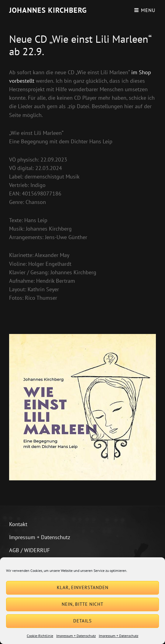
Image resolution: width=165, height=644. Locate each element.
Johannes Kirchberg (48, 10)
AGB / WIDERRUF (29, 550)
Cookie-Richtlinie (40, 636)
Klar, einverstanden (83, 587)
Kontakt (18, 524)
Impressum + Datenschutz (76, 636)
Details (82, 621)
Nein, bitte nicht (82, 604)
